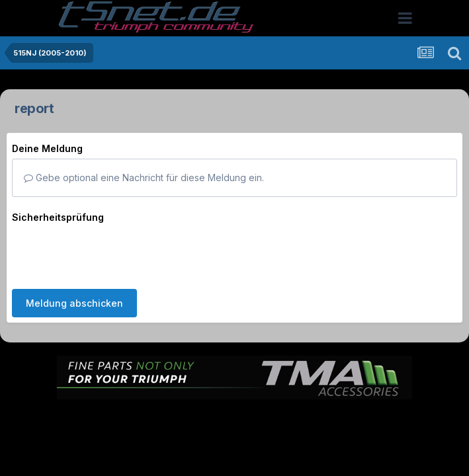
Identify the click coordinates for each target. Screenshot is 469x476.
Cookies (366, 419)
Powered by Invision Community (235, 448)
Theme (162, 419)
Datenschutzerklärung (242, 419)
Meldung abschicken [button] (74, 303)
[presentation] (112, 253)
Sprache (108, 419)
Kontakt (319, 419)
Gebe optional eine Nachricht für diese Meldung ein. (144, 178)
